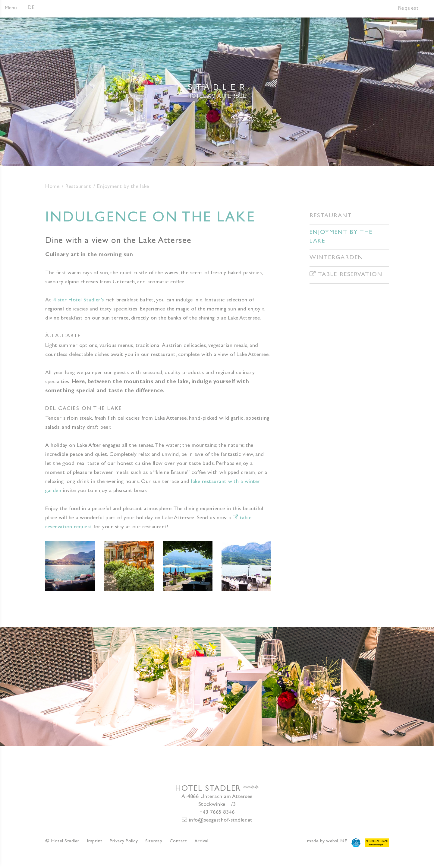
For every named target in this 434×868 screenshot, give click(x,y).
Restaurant (78, 187)
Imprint (95, 841)
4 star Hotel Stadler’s (79, 300)
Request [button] (409, 9)
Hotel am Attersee (217, 90)
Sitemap (154, 841)
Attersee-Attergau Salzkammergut (377, 843)
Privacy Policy (124, 841)
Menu (11, 8)
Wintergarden (336, 258)
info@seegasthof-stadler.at (217, 820)
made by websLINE (327, 841)
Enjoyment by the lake (341, 237)
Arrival (201, 841)
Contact (178, 841)
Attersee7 (356, 843)
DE (31, 8)
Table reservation (346, 274)
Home (52, 187)
